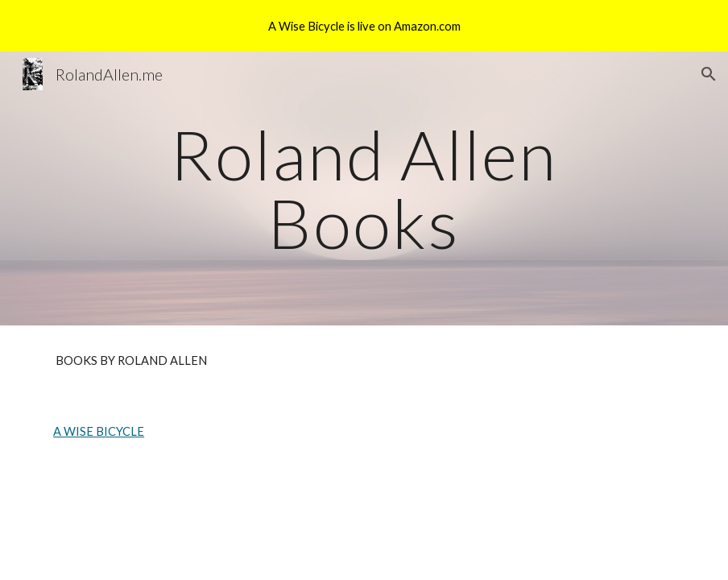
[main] (364, 189)
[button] (709, 74)
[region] (364, 26)
